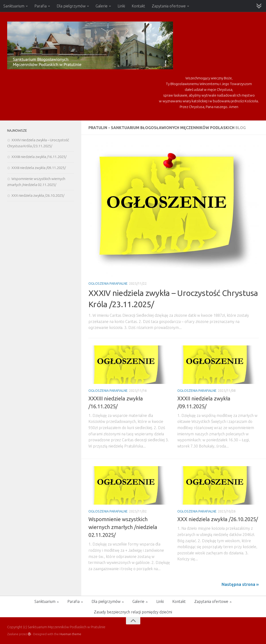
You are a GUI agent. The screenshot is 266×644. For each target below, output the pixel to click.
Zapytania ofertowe (169, 6)
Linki (121, 6)
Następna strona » (240, 584)
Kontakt (138, 6)
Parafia (41, 6)
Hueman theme (70, 634)
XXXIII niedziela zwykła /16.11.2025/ (39, 157)
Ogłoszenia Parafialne (108, 284)
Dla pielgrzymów (71, 6)
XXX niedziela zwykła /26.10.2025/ (218, 519)
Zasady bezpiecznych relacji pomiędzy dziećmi (133, 612)
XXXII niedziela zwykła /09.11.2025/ (39, 168)
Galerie (102, 6)
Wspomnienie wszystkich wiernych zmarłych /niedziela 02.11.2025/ (123, 527)
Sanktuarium (14, 6)
